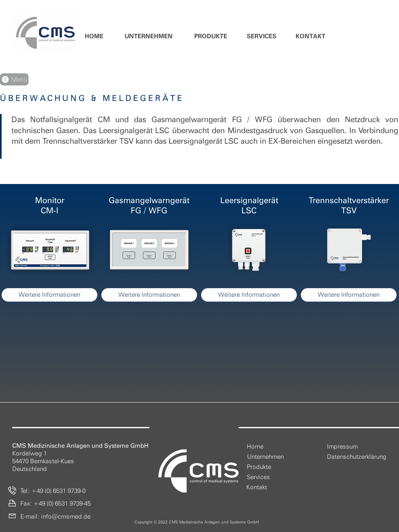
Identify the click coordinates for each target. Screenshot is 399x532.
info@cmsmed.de (66, 517)
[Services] (258, 477)
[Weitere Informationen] (49, 295)
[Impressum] (342, 447)
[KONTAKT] (310, 36)
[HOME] (94, 36)
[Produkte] (259, 467)
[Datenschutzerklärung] (357, 457)
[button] (148, 36)
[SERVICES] (262, 36)
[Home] (255, 447)
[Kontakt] (257, 487)
